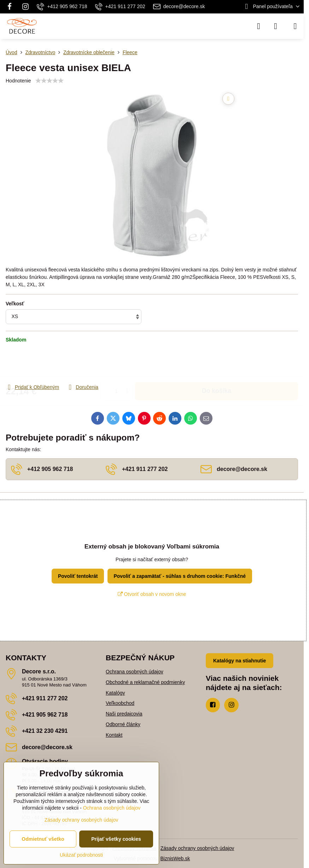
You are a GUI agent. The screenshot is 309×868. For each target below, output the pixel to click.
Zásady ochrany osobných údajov (197, 848)
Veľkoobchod (120, 703)
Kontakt (114, 735)
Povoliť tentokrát (78, 576)
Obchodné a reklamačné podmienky (145, 682)
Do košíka (217, 363)
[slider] (49, 81)
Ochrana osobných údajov (135, 672)
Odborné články (123, 724)
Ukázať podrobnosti (81, 855)
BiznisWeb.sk (175, 858)
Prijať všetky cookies (116, 839)
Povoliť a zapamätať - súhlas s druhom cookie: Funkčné (180, 576)
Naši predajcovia (124, 714)
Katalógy (115, 693)
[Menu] (295, 26)
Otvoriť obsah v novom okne (152, 594)
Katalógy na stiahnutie (240, 661)
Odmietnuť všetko (43, 839)
